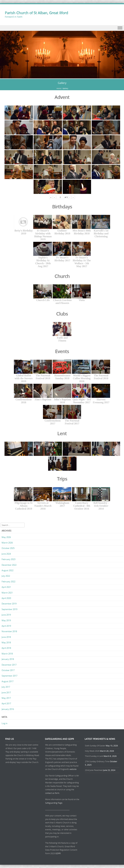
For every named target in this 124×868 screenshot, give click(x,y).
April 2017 (6, 703)
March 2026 (7, 543)
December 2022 (9, 565)
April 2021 (6, 587)
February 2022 (8, 582)
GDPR (58, 853)
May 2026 (6, 537)
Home (59, 88)
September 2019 (9, 609)
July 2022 (6, 576)
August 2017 (8, 681)
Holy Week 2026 (92, 751)
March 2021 (7, 593)
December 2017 (9, 665)
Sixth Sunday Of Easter (95, 746)
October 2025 (8, 548)
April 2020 (6, 598)
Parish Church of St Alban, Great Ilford (36, 13)
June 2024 (6, 554)
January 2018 (8, 659)
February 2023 (8, 559)
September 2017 (9, 676)
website (73, 769)
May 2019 (6, 620)
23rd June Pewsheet (94, 770)
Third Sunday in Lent (94, 756)
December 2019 (9, 604)
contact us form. (53, 793)
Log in (5, 723)
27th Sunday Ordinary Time (97, 761)
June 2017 (6, 692)
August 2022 (8, 570)
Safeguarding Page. (54, 803)
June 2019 (6, 615)
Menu (62, 28)
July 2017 (6, 687)
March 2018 (7, 654)
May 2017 (6, 698)
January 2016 (8, 709)
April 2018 (6, 648)
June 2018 (6, 637)
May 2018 (6, 642)
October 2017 (8, 670)
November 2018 (9, 631)
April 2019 (6, 626)
